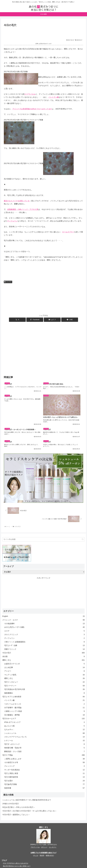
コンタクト (53, 821)
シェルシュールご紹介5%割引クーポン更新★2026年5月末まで (27, 774)
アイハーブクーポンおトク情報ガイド (16, 843)
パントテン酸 (54, 97)
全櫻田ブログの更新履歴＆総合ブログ (43, 826)
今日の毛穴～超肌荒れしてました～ (16, 788)
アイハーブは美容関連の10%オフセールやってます (32, 109)
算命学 (42, 829)
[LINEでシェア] (63, 320)
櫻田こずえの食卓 (9, 845)
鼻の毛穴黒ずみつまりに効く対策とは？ (17, 840)
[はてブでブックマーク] (50, 320)
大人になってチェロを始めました (14, 848)
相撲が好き (50, 829)
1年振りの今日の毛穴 (11, 777)
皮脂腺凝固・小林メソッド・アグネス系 (23, 209)
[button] (83, 513)
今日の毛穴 (8, 282)
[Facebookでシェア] (37, 320)
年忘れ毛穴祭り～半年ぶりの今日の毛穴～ (19, 781)
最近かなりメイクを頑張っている (17, 201)
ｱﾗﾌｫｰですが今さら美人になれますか (16, 837)
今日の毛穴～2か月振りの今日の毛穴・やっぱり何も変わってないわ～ (29, 785)
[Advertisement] (43, 33)
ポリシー (44, 821)
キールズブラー (68, 232)
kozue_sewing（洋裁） (12, 857)
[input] (44, 513)
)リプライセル (30, 94)
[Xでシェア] (24, 320)
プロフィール (35, 821)
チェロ (36, 829)
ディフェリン (12, 221)
